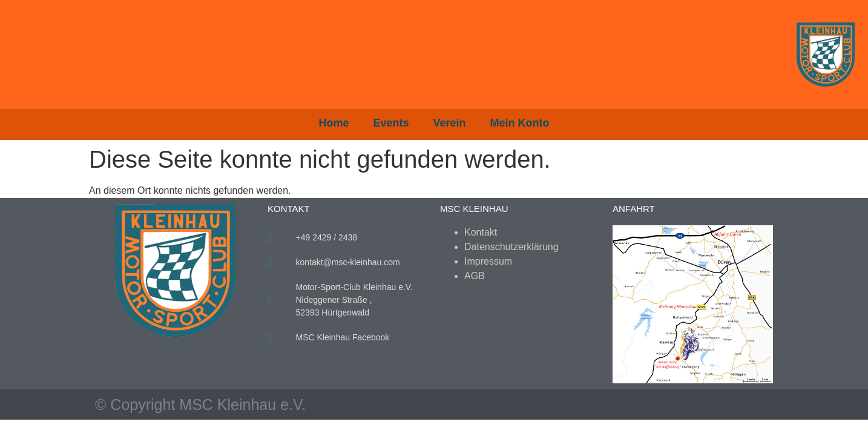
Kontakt (481, 232)
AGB (475, 276)
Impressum (488, 261)
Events (391, 123)
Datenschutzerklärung (511, 247)
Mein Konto (520, 123)
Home (334, 123)
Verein (450, 123)
